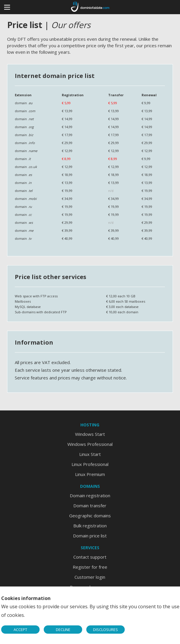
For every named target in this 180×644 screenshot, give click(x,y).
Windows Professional (90, 444)
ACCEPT (20, 630)
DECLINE (63, 630)
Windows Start (90, 434)
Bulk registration (90, 526)
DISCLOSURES (106, 630)
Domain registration (90, 495)
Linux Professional (90, 464)
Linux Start (90, 454)
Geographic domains (90, 516)
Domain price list (90, 536)
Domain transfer (90, 506)
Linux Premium (90, 474)
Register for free (90, 567)
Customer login (90, 577)
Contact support (90, 557)
